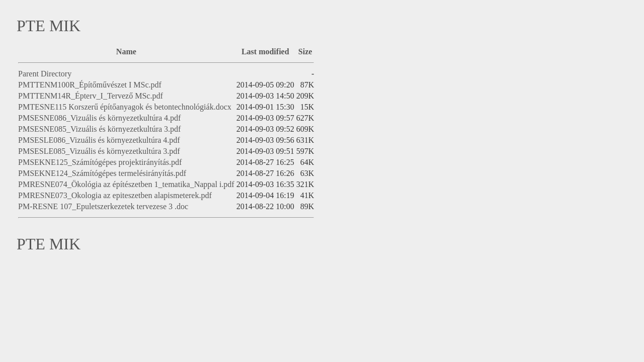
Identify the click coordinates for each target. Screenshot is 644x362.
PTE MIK (49, 26)
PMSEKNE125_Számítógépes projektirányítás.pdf (100, 162)
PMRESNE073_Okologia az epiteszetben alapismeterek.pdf (115, 195)
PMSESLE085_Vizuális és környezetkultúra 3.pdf (99, 151)
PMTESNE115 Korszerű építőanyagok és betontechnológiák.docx (125, 107)
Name (126, 52)
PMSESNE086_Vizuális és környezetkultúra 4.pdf (99, 118)
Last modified (265, 52)
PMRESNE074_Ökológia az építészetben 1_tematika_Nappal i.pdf (126, 184)
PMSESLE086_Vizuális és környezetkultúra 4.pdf (99, 140)
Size (305, 52)
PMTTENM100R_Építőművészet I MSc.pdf (90, 85)
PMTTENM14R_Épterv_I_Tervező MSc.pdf (91, 96)
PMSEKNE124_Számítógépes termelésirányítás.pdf (102, 173)
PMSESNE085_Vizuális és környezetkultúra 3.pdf (99, 129)
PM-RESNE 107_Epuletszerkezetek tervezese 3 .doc (103, 206)
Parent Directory (45, 74)
